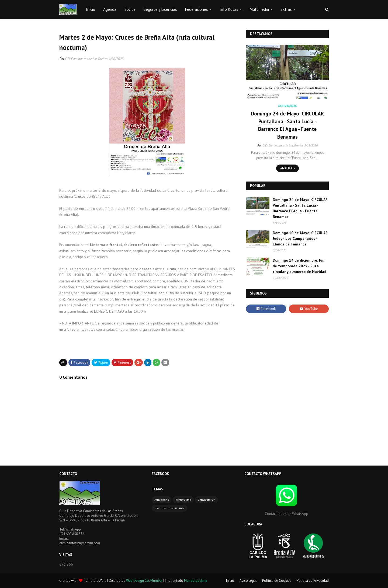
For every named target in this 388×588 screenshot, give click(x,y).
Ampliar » (287, 168)
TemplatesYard (95, 581)
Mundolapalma (196, 581)
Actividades (162, 500)
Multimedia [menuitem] (259, 9)
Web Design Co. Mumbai (144, 581)
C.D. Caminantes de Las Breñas (86, 59)
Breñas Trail (183, 500)
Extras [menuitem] (286, 9)
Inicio (230, 581)
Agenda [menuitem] (110, 9)
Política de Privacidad (313, 581)
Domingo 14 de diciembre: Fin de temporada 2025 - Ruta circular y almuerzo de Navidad (299, 266)
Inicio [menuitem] (91, 9)
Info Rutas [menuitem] (229, 9)
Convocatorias (206, 500)
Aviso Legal (248, 581)
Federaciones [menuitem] (197, 9)
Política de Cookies (277, 581)
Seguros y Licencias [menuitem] (160, 9)
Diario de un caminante (169, 508)
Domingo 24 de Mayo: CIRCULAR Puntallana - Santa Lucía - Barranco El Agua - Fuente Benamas (287, 125)
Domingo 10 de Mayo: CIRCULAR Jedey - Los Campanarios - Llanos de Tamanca (300, 238)
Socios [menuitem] (130, 9)
